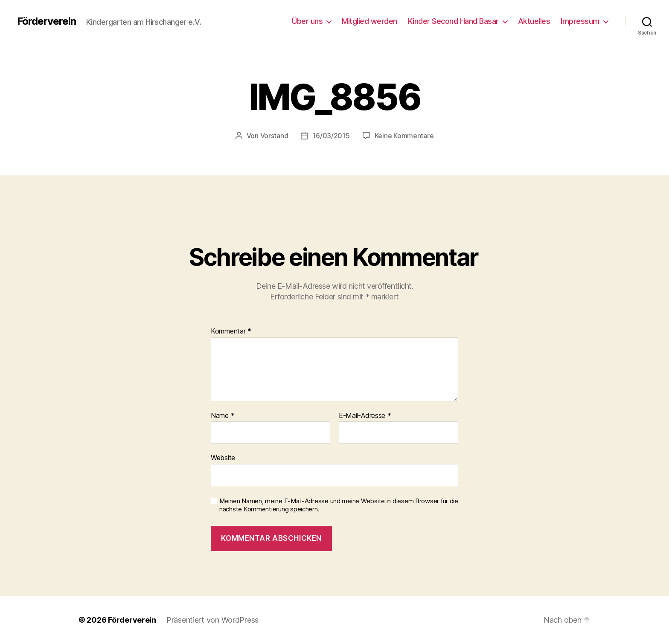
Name (223, 416)
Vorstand (274, 136)
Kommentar (231, 331)
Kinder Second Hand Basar (453, 21)
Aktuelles (534, 21)
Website (223, 458)
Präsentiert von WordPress (212, 620)
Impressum (580, 21)
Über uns (307, 21)
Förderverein (47, 21)
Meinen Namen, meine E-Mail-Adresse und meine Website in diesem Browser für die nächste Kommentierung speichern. (339, 505)
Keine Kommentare (404, 136)
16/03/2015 (331, 136)
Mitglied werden (369, 21)
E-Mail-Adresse (365, 416)
